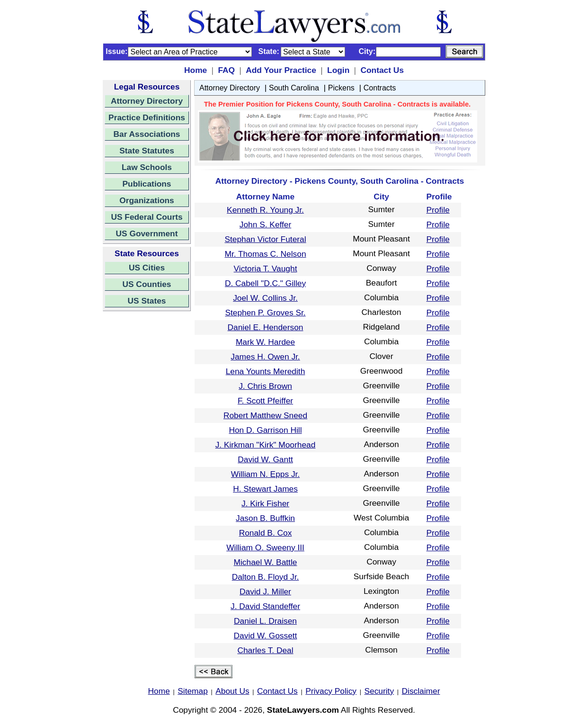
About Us (232, 691)
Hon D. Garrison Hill (265, 430)
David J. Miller (265, 592)
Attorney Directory (147, 101)
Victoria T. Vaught (266, 269)
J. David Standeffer (265, 606)
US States (147, 301)
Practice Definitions (147, 117)
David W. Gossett (266, 636)
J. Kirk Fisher (265, 503)
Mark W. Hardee (265, 342)
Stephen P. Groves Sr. (265, 313)
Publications (147, 184)
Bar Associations (147, 134)
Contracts (380, 88)
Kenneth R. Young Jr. (265, 210)
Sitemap (193, 691)
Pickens (341, 88)
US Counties (147, 284)
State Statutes (147, 151)
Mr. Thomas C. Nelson (265, 254)
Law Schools (147, 167)
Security (379, 691)
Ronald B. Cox (266, 533)
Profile (438, 210)
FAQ (226, 70)
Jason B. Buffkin (265, 518)
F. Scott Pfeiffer (265, 401)
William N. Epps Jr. (265, 474)
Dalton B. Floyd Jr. (266, 577)
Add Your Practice (281, 70)
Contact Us (382, 70)
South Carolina (294, 88)
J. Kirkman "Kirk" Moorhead (266, 445)
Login (338, 70)
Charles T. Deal (265, 650)
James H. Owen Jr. (265, 357)
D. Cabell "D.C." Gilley (265, 283)
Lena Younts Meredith (266, 371)
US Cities (147, 268)
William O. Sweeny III (265, 547)
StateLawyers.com (303, 710)
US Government (147, 233)
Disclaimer (421, 691)
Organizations (147, 200)
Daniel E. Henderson (266, 327)
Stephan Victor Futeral (265, 239)
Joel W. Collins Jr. (265, 298)
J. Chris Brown (265, 386)
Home (196, 70)
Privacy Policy (331, 691)
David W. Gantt (265, 459)
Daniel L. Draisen (265, 621)
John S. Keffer (266, 224)
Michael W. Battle (266, 562)
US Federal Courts (147, 217)
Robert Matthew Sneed (265, 415)
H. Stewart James (265, 489)
